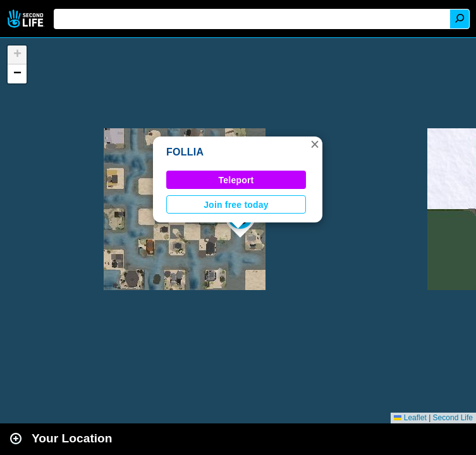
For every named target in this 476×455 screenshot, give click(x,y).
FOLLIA (185, 152)
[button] (315, 144)
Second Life (27, 19)
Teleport (236, 180)
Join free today (236, 205)
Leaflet (410, 418)
